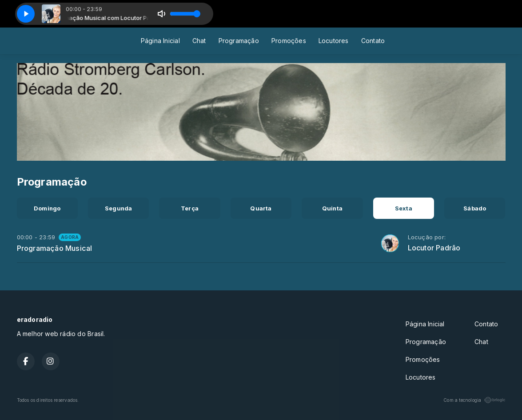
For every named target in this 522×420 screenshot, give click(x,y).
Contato (373, 41)
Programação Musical (55, 248)
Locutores (334, 41)
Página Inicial (160, 41)
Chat (199, 41)
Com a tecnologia (474, 400)
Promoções (289, 41)
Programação (239, 41)
